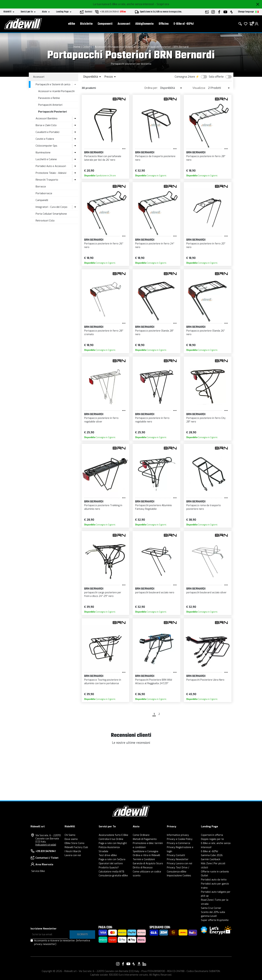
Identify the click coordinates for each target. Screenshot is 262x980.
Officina (164, 24)
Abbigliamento (144, 24)
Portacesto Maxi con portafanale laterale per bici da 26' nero (103, 158)
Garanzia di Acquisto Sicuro (148, 863)
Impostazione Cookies (179, 876)
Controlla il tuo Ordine (111, 839)
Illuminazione (43, 152)
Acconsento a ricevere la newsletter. (62, 942)
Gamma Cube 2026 (212, 855)
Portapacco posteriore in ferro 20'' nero (206, 245)
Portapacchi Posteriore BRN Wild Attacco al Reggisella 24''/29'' (154, 682)
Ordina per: (151, 88)
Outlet (205, 876)
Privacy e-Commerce (179, 843)
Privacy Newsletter (178, 859)
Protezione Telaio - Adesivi (51, 173)
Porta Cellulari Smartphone (51, 214)
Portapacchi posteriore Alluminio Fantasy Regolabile (154, 507)
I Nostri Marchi (73, 851)
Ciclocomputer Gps (46, 146)
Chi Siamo (70, 835)
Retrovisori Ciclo (45, 221)
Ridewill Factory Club (76, 847)
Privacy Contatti (176, 855)
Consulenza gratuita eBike (113, 876)
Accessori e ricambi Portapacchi (56, 91)
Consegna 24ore (185, 77)
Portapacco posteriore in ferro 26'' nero (104, 245)
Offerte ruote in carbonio (215, 872)
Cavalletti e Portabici (47, 132)
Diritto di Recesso (143, 868)
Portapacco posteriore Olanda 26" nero (205, 333)
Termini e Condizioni (144, 859)
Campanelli (42, 200)
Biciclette (86, 24)
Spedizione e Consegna (145, 851)
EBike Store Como (74, 843)
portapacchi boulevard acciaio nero (155, 593)
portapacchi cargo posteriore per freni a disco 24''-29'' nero (103, 594)
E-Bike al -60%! (184, 24)
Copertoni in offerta (212, 835)
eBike (72, 24)
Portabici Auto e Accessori (51, 166)
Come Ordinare (141, 835)
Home (77, 47)
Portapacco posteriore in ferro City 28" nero (206, 420)
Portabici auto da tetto (214, 880)
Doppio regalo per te (212, 839)
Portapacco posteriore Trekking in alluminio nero (103, 507)
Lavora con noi (73, 855)
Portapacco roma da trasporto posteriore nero (204, 507)
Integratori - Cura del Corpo (51, 207)
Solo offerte (216, 77)
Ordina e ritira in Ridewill (146, 855)
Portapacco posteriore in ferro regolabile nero (152, 420)
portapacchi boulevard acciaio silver (206, 593)
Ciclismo (87, 47)
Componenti (105, 24)
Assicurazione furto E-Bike (113, 835)
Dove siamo (71, 839)
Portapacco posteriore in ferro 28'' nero (206, 158)
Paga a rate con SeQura (112, 859)
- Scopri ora (162, 4)
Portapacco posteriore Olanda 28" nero (154, 333)
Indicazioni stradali (46, 845)
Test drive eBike (108, 855)
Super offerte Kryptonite (215, 920)
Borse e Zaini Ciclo (46, 125)
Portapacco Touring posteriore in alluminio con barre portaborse (103, 682)
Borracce (41, 187)
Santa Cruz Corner (211, 908)
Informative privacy (178, 835)
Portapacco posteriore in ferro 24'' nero (155, 245)
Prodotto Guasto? (109, 868)
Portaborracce (44, 193)
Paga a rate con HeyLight (113, 843)
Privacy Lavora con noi (179, 863)
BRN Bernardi (181, 47)
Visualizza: (199, 88)
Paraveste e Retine (49, 98)
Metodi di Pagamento (145, 839)
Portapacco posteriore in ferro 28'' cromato (104, 333)
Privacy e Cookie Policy (180, 839)
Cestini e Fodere (45, 139)
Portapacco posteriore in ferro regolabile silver (101, 420)
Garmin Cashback (211, 859)
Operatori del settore (111, 863)
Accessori (124, 24)
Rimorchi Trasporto (47, 180)
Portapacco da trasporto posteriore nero (155, 158)
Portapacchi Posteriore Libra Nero (205, 680)
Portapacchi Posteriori (158, 47)
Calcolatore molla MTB (111, 872)
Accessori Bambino (47, 118)
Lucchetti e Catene (46, 159)
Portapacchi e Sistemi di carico (126, 47)
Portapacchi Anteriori (50, 105)
